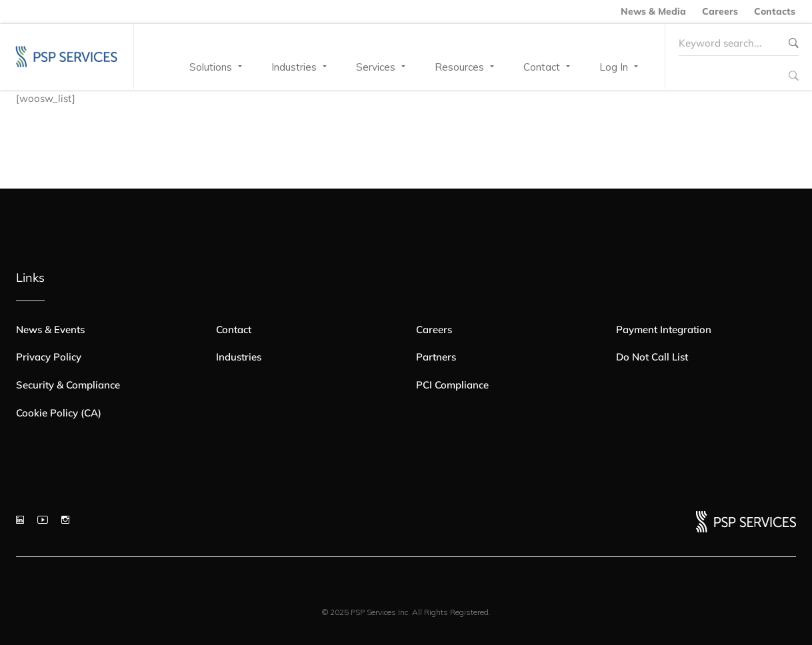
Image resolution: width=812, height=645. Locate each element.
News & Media (653, 11)
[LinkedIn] (20, 520)
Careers (720, 11)
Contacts (775, 11)
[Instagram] (65, 520)
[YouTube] (43, 520)
